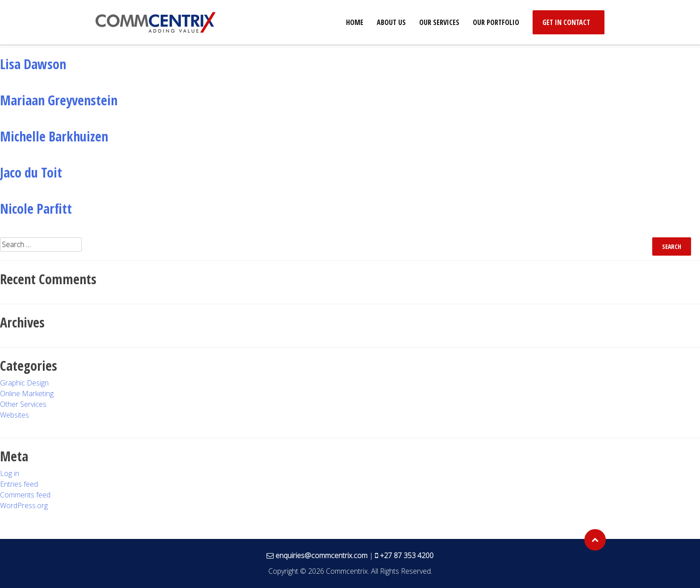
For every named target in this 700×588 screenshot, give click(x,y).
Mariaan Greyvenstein (59, 100)
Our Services (439, 22)
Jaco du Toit (31, 172)
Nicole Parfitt (36, 209)
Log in (10, 473)
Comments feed (25, 495)
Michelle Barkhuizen (54, 136)
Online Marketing (27, 393)
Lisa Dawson (33, 64)
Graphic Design (24, 383)
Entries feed (19, 484)
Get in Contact (566, 22)
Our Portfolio (496, 22)
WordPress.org (24, 505)
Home (355, 22)
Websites (15, 415)
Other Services (23, 404)
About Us (391, 22)
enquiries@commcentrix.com (321, 555)
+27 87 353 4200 (407, 555)
